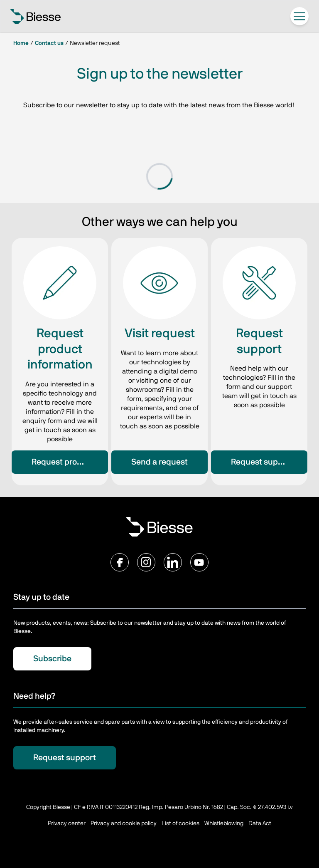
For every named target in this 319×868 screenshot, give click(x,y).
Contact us (49, 43)
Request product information (70, 462)
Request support (262, 462)
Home (21, 43)
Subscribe (52, 659)
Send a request (159, 462)
